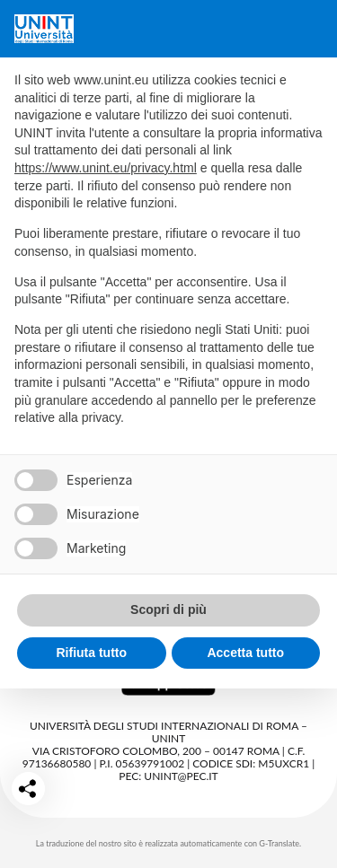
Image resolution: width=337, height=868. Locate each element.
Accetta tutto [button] (245, 653)
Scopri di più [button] (168, 609)
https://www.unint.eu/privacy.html (106, 168)
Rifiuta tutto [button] (91, 653)
